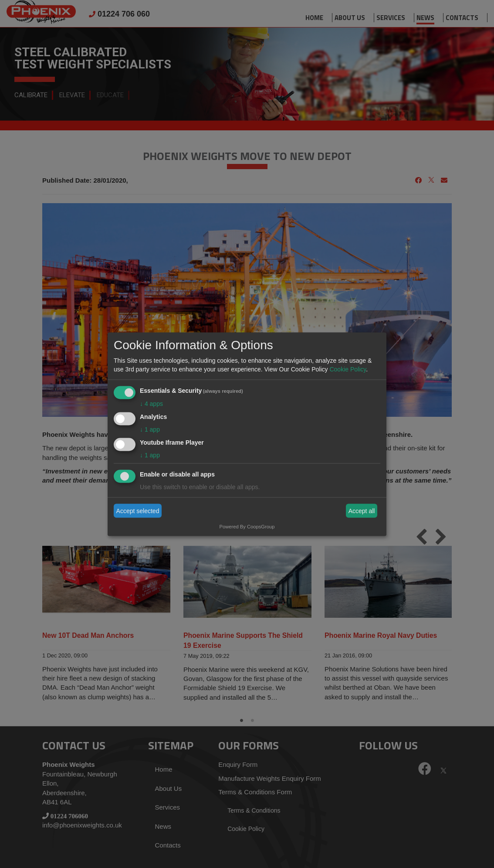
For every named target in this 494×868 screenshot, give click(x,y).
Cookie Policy (348, 369)
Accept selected (138, 511)
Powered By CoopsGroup (247, 526)
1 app (150, 429)
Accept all (362, 511)
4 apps (151, 404)
